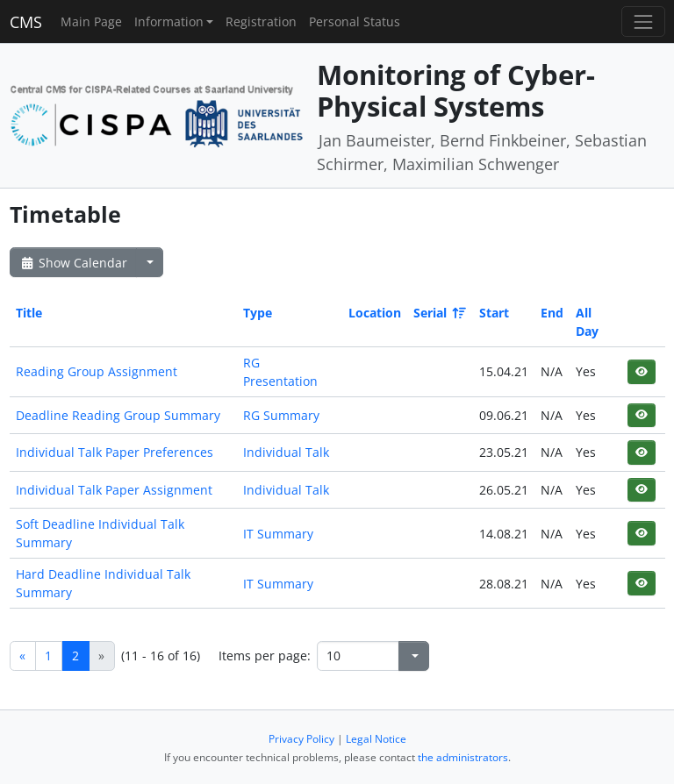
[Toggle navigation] (643, 21)
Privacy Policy (301, 739)
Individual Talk (286, 452)
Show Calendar (73, 263)
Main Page (91, 21)
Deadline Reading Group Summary (118, 415)
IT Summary (278, 534)
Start (494, 313)
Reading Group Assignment (97, 371)
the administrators (463, 757)
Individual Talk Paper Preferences (115, 452)
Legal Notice (376, 739)
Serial (438, 313)
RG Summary (281, 415)
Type (258, 313)
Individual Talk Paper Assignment (114, 490)
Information (169, 21)
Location (375, 313)
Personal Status (355, 21)
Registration (261, 21)
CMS (26, 22)
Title (29, 313)
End (552, 313)
